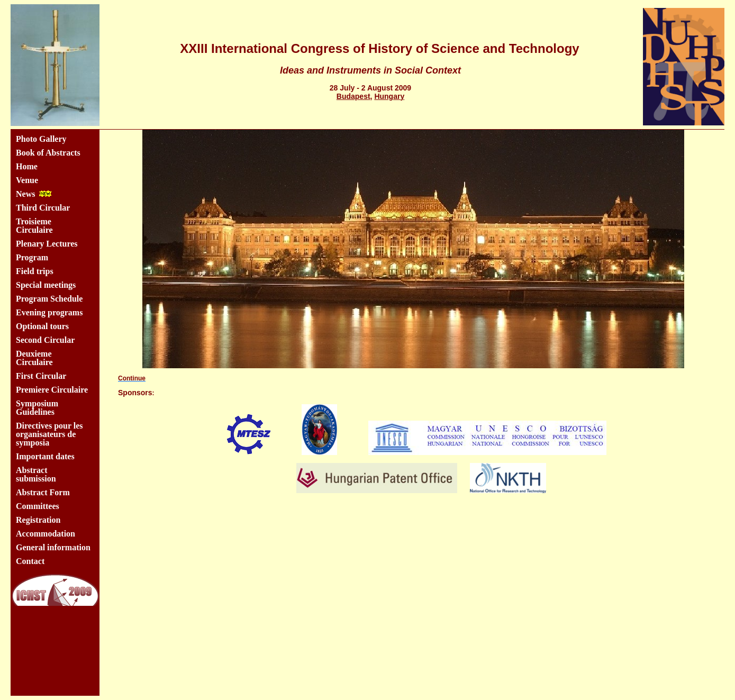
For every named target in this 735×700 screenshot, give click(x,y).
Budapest (353, 96)
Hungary (389, 96)
